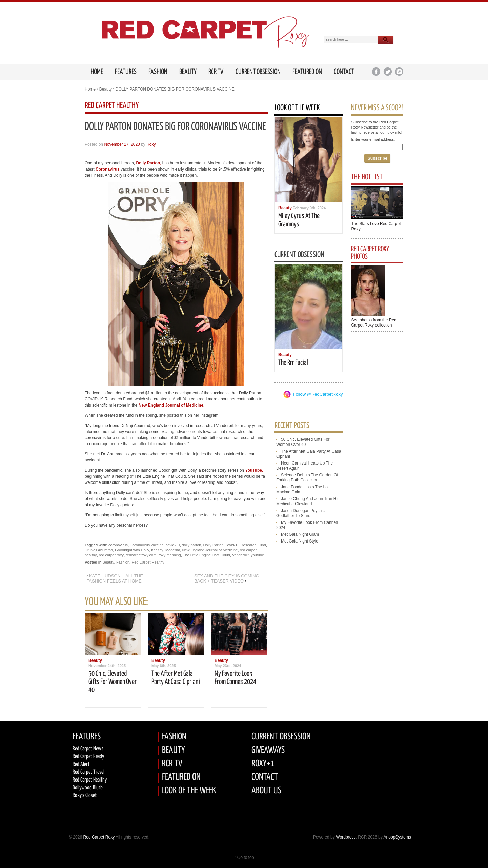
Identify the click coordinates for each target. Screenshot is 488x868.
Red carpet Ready (88, 757)
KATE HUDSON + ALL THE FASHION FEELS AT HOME (115, 578)
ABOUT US (266, 791)
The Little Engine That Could (207, 555)
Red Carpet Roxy (98, 837)
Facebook (376, 72)
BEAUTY (173, 751)
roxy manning (170, 555)
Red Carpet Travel (88, 772)
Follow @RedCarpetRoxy (318, 394)
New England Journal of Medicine (210, 550)
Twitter (388, 72)
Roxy (151, 144)
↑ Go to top (244, 857)
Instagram (399, 72)
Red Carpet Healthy (148, 562)
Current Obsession (258, 72)
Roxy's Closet (85, 796)
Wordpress (346, 837)
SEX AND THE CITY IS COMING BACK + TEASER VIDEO (227, 578)
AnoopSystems (397, 837)
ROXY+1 (263, 764)
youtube (257, 555)
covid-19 (173, 545)
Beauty (188, 72)
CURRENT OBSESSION (281, 737)
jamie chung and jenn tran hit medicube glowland (307, 501)
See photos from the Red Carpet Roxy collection (374, 323)
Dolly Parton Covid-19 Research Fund (235, 545)
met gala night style (300, 541)
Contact (344, 72)
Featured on (307, 72)
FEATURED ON (181, 777)
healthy (157, 550)
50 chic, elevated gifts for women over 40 (113, 682)
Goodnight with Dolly (132, 550)
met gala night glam (300, 534)
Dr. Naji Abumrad (99, 550)
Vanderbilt (240, 555)
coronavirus (118, 545)
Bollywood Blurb (88, 788)
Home (90, 89)
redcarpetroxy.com (141, 555)
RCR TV (216, 72)
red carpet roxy (111, 555)
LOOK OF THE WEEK (189, 791)
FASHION (174, 737)
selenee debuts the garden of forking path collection (307, 478)
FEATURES (126, 72)
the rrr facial (293, 363)
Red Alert (81, 764)
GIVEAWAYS (268, 751)
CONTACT (265, 777)
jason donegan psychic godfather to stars (300, 513)
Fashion (158, 72)
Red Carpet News (88, 749)
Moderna (173, 550)
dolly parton (192, 545)
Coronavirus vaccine (147, 545)
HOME (97, 72)
